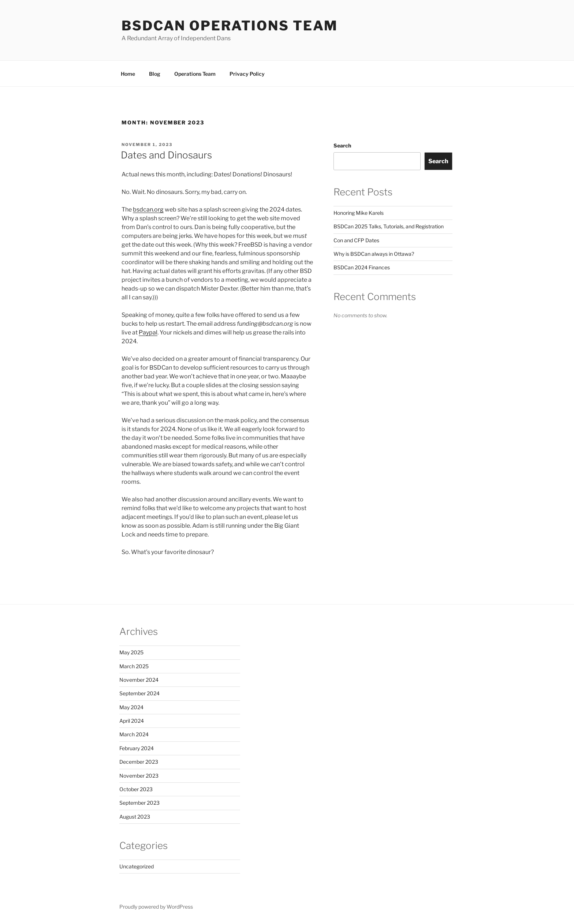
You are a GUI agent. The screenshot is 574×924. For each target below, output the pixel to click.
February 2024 (137, 748)
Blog (155, 74)
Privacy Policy (247, 74)
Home (128, 74)
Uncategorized (137, 866)
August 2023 (135, 817)
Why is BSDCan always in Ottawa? (374, 254)
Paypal (148, 332)
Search (342, 145)
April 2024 (132, 721)
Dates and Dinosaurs (166, 155)
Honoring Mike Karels (359, 213)
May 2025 (131, 652)
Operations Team (195, 74)
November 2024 (139, 680)
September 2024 (139, 693)
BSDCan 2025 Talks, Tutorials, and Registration (389, 226)
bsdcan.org (148, 210)
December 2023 (139, 762)
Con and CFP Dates (356, 240)
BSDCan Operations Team (230, 26)
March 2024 (134, 734)
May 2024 (131, 707)
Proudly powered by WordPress (156, 907)
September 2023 (139, 803)
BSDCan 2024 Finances (362, 267)
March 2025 (134, 666)
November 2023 (139, 776)
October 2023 (136, 789)
